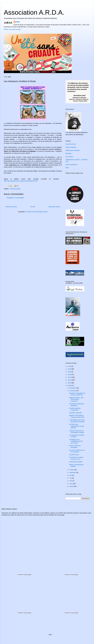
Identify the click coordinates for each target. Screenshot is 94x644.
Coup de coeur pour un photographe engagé (76, 431)
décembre (73, 388)
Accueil (33, 207)
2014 (70, 372)
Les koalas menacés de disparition (77, 405)
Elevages (68, 153)
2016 (70, 366)
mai (71, 478)
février (72, 486)
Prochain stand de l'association (75, 409)
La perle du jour (74, 455)
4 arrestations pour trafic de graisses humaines (77, 421)
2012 (70, 377)
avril (71, 481)
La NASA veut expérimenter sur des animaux (77, 426)
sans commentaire (71, 165)
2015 (70, 369)
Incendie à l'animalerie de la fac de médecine (77, 394)
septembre (73, 472)
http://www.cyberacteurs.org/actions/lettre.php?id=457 (21, 181)
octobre (72, 470)
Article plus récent (11, 207)
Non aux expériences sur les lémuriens (77, 451)
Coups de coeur (71, 144)
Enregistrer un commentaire (15, 198)
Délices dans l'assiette (73, 150)
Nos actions (69, 157)
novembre (73, 391)
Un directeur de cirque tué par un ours (76, 458)
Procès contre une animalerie (75, 447)
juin (71, 475)
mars (71, 484)
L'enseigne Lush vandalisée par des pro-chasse (76, 441)
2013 (70, 375)
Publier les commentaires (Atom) (37, 212)
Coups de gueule (15, 189)
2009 (70, 386)
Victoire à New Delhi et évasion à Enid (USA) (77, 416)
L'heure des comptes (76, 462)
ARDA (18, 22)
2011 (70, 380)
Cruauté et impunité (75, 413)
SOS (67, 168)
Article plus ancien (54, 207)
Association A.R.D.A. (34, 12)
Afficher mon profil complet (12, 29)
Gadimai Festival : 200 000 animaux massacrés (76, 399)
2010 (70, 383)
